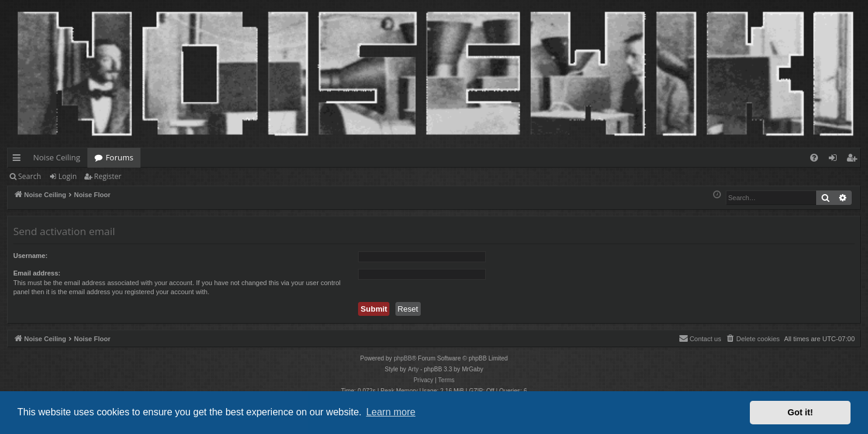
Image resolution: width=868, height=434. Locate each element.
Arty (414, 369)
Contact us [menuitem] (700, 338)
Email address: (37, 273)
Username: (30, 256)
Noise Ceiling (57, 157)
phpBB (403, 358)
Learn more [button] (391, 412)
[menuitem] (814, 158)
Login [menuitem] (835, 160)
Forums (119, 157)
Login (68, 176)
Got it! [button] (800, 412)
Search (30, 176)
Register (108, 176)
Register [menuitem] (854, 160)
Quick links (19, 160)
